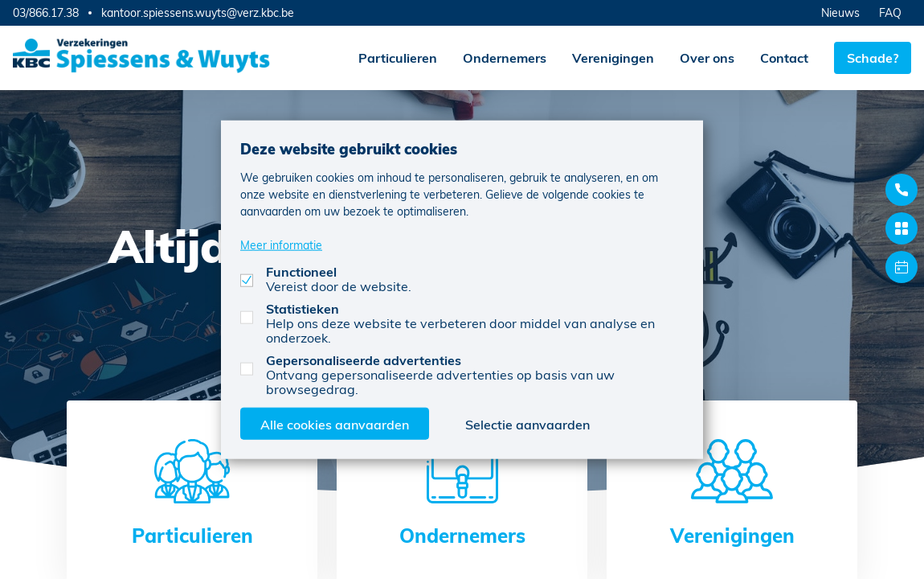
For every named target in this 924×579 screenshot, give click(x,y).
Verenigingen (613, 57)
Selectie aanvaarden (527, 423)
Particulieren (398, 57)
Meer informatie (281, 244)
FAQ (890, 12)
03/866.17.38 (46, 12)
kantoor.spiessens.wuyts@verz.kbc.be (198, 13)
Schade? (873, 57)
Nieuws (840, 12)
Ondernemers (505, 57)
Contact (784, 57)
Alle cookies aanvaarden (335, 423)
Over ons (707, 57)
